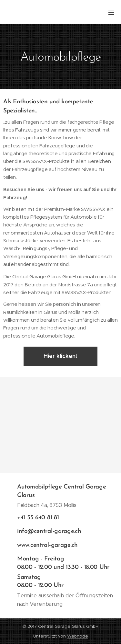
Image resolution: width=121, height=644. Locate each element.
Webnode (78, 636)
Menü (111, 12)
